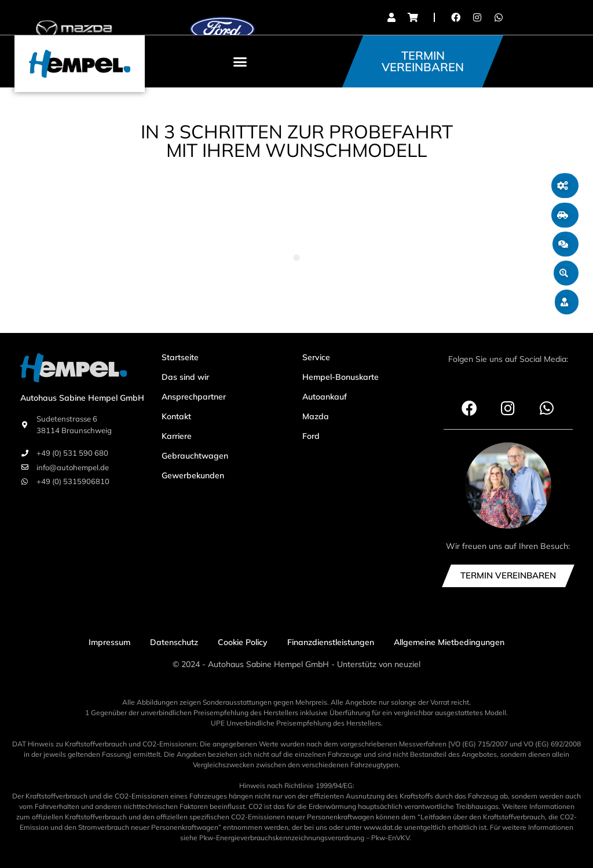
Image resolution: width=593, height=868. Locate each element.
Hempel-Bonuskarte (341, 377)
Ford (311, 436)
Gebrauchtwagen (195, 456)
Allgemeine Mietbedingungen (449, 642)
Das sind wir (185, 377)
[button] (240, 61)
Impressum (109, 642)
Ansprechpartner (194, 397)
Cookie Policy (243, 642)
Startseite (180, 357)
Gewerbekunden (193, 475)
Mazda (316, 416)
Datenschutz (174, 642)
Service (316, 357)
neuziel (407, 664)
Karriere (177, 436)
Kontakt (176, 416)
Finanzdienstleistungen (331, 642)
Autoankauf (325, 397)
